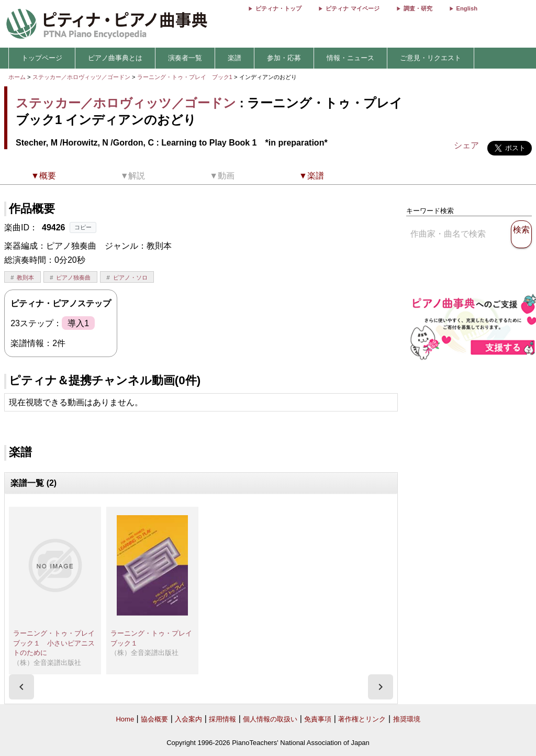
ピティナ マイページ (352, 8)
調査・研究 (418, 8)
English (467, 8)
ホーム (17, 77)
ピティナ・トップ (278, 8)
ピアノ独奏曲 (73, 277)
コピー (83, 227)
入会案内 (188, 719)
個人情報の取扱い (270, 719)
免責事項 (318, 719)
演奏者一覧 (185, 58)
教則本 (25, 277)
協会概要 (154, 719)
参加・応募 (284, 58)
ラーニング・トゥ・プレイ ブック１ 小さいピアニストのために (57, 643)
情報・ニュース (350, 58)
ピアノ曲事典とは (115, 58)
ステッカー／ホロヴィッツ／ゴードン (81, 77)
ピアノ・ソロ (130, 277)
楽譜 (234, 58)
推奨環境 (407, 719)
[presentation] (21, 687)
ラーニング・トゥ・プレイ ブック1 (186, 77)
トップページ (42, 58)
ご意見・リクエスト (431, 58)
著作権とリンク (362, 719)
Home (125, 719)
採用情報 (222, 719)
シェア (466, 145)
